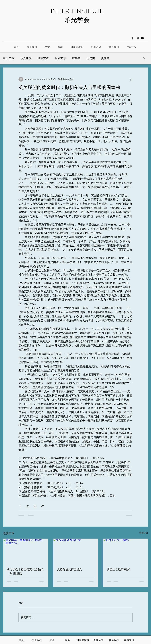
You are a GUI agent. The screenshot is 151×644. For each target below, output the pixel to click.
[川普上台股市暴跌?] (125, 551)
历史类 (91, 58)
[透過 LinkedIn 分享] (35, 506)
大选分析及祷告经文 (69, 569)
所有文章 (9, 58)
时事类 (76, 58)
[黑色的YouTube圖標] (142, 38)
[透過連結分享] (43, 506)
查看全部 (144, 533)
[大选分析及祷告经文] (76, 551)
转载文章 (43, 58)
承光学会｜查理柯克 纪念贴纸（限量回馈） (25, 571)
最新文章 (60, 58)
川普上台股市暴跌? (119, 569)
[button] (144, 58)
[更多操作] (131, 79)
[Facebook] (132, 38)
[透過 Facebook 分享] (20, 506)
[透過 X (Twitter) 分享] (28, 506)
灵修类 (105, 58)
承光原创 (26, 58)
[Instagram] (137, 38)
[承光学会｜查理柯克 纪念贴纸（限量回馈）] (26, 551)
